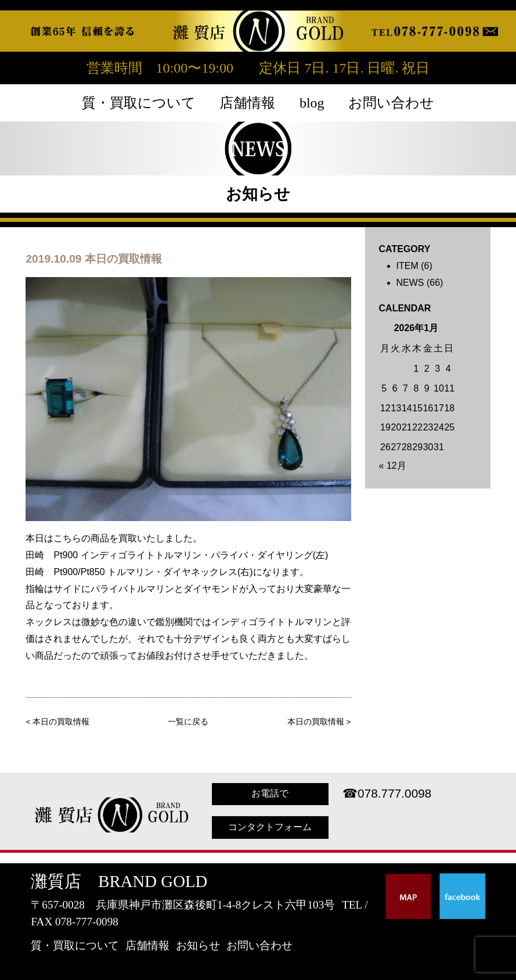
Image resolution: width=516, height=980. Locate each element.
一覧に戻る (188, 722)
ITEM (407, 266)
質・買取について (139, 103)
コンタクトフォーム (270, 827)
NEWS (410, 283)
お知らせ (198, 945)
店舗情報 (247, 103)
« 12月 (393, 466)
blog (312, 103)
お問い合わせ (391, 103)
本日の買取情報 (61, 722)
